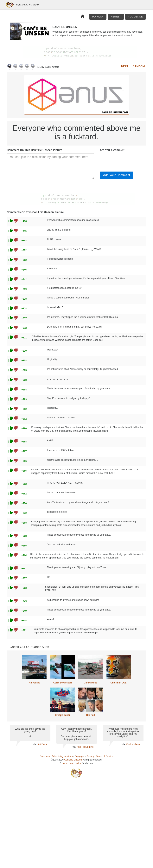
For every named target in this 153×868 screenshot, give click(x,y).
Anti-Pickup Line (85, 747)
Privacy (90, 756)
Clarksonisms (133, 744)
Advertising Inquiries (62, 756)
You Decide (135, 17)
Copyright (80, 756)
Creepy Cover (62, 715)
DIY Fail (91, 715)
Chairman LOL (119, 683)
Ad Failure (35, 683)
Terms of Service (105, 756)
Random (139, 66)
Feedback (45, 756)
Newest (116, 17)
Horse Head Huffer (71, 763)
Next (125, 66)
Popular (98, 17)
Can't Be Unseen (63, 683)
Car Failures (90, 683)
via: (35, 744)
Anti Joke (42, 744)
